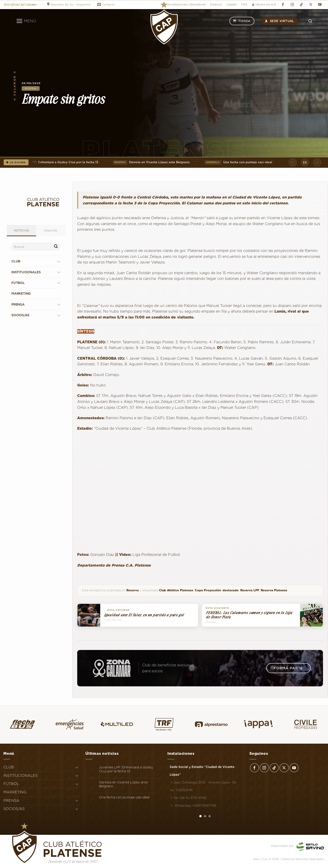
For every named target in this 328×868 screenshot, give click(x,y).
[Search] (310, 21)
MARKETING (21, 294)
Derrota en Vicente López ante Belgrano (153, 162)
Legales (232, 4)
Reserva (31, 88)
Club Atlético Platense (176, 590)
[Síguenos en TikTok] (301, 5)
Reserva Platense (274, 590)
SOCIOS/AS (20, 315)
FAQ (244, 4)
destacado (231, 590)
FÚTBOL (18, 283)
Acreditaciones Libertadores (186, 4)
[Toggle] (59, 261)
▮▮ (305, 162)
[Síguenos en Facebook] (283, 5)
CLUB (16, 261)
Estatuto (216, 4)
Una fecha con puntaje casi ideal (240, 162)
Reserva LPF (250, 590)
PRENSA (18, 304)
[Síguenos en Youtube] (320, 5)
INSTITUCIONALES (26, 272)
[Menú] (26, 21)
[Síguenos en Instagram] (292, 5)
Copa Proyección (208, 590)
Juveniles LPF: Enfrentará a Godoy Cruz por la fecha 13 (126, 769)
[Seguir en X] (311, 5)
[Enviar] (56, 247)
